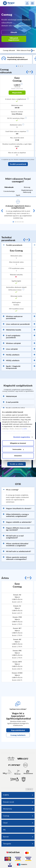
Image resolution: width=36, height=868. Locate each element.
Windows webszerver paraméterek (13, 317)
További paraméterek (18, 164)
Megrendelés (17, 93)
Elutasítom (18, 456)
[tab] (16, 245)
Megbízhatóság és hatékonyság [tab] (27, 191)
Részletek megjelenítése (22, 437)
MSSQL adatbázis (11, 360)
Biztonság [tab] (27, 187)
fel (29, 789)
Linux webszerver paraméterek (16, 324)
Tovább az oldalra (17, 464)
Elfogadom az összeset (18, 443)
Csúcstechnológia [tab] (9, 191)
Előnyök (14, 32)
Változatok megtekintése (14, 39)
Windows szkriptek (12, 343)
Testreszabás (18, 449)
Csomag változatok (9, 50)
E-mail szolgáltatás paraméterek (12, 337)
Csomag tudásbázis (18, 735)
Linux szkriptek (10, 349)
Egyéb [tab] (18, 195)
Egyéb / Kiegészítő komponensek (12, 367)
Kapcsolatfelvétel (18, 730)
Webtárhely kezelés (12, 330)
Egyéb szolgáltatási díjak (14, 408)
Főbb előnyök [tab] (9, 187)
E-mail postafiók (11, 402)
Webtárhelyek (10, 396)
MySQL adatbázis (11, 355)
